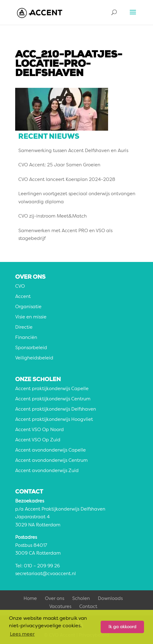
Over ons (55, 599)
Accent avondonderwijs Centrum (51, 461)
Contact (88, 607)
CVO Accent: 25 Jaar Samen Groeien (59, 165)
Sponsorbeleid (31, 348)
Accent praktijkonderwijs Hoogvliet (54, 420)
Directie (24, 328)
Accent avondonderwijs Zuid (47, 471)
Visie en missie (31, 317)
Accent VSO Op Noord (39, 430)
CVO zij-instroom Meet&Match (52, 216)
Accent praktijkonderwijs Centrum (53, 399)
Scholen (81, 599)
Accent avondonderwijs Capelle (50, 450)
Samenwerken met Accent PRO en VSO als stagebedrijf (65, 235)
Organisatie (28, 307)
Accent (23, 297)
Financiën (26, 338)
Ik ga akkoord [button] (122, 627)
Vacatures (60, 607)
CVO (20, 287)
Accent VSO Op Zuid (38, 440)
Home (30, 599)
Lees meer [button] (22, 634)
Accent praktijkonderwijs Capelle (52, 389)
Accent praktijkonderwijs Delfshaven (56, 410)
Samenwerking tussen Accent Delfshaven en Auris (73, 151)
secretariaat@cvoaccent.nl (46, 574)
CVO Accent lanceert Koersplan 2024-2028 (67, 180)
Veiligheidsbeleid (34, 358)
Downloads (110, 599)
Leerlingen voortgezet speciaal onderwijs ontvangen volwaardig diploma (77, 198)
